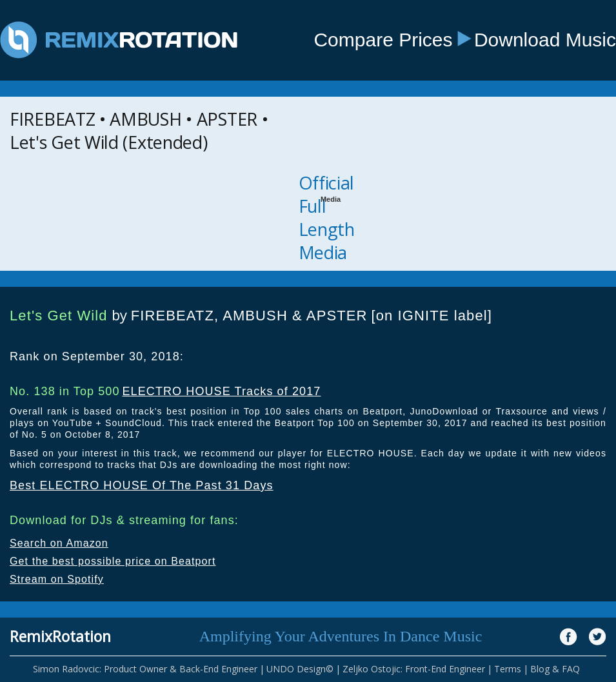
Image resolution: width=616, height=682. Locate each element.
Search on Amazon (59, 543)
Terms (508, 669)
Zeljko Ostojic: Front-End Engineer (414, 669)
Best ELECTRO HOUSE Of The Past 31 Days (142, 485)
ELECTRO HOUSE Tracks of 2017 (221, 391)
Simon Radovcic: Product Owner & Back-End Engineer (145, 669)
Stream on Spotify (57, 579)
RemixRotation (60, 636)
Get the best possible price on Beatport (113, 561)
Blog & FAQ (555, 669)
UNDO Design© (300, 669)
